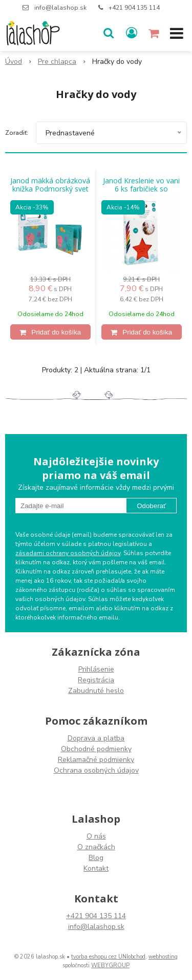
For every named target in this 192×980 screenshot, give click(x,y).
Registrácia (96, 680)
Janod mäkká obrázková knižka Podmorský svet (50, 185)
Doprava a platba (96, 738)
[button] (109, 33)
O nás (96, 836)
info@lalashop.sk (60, 8)
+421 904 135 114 (134, 8)
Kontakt (96, 868)
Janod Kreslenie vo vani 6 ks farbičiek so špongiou (141, 189)
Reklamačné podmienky (96, 760)
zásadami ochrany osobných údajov (68, 553)
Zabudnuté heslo (96, 691)
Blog (96, 858)
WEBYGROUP (110, 965)
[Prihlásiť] (132, 33)
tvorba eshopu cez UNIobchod (108, 957)
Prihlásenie (96, 669)
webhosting (163, 957)
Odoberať (151, 506)
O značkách (96, 847)
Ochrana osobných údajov (96, 770)
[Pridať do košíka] (50, 332)
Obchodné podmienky (96, 749)
